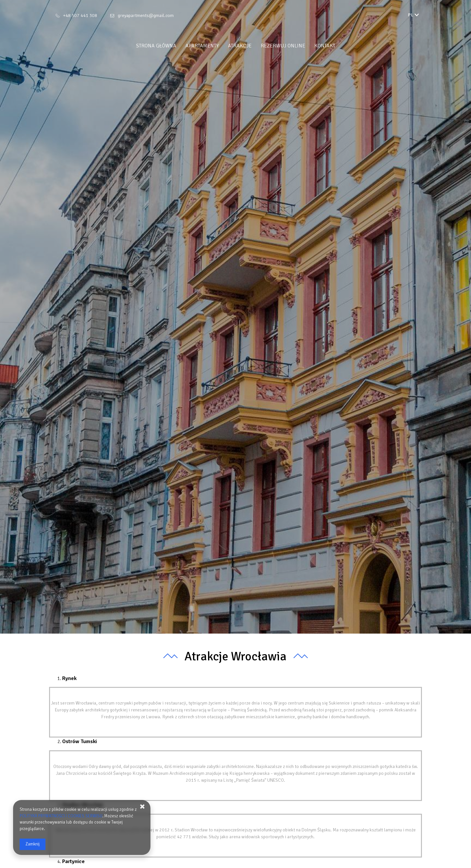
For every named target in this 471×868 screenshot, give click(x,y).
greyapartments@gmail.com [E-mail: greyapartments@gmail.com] (146, 16)
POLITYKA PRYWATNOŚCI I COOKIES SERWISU (61, 816)
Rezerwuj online (283, 46)
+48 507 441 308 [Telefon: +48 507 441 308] (80, 16)
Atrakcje (240, 46)
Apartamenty (202, 46)
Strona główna (156, 46)
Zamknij (33, 844)
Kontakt (325, 46)
